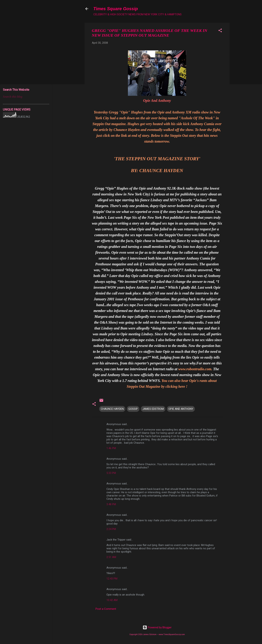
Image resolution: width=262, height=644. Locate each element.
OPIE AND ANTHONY (181, 409)
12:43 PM (112, 579)
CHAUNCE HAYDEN (112, 409)
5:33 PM (111, 473)
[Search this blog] (26, 97)
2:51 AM (111, 557)
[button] (220, 31)
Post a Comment (106, 609)
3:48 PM (111, 504)
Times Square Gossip (116, 9)
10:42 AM (112, 600)
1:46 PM (111, 448)
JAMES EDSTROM (153, 409)
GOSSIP (133, 409)
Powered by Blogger (157, 627)
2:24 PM (111, 529)
